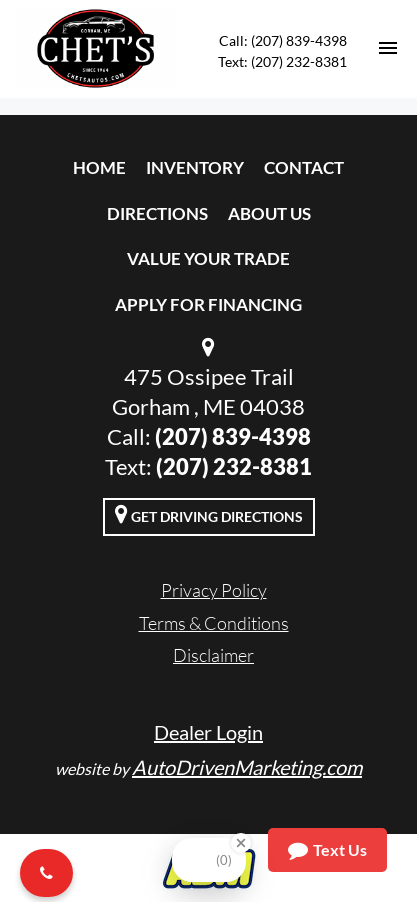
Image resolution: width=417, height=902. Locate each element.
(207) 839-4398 (233, 436)
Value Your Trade (208, 258)
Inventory (195, 167)
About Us (269, 213)
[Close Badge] (241, 843)
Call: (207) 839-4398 (283, 40)
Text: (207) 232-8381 (282, 61)
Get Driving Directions (209, 514)
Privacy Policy (214, 590)
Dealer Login (208, 732)
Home (99, 167)
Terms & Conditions (214, 623)
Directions (157, 213)
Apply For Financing (208, 304)
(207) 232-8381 (234, 466)
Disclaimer (213, 655)
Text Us (327, 850)
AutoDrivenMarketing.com (247, 767)
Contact (304, 167)
